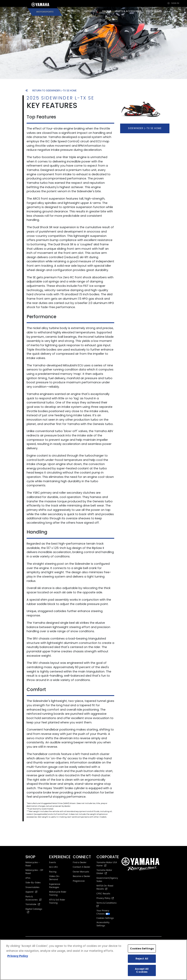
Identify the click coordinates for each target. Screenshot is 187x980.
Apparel (31, 892)
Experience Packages (55, 886)
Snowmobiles (32, 887)
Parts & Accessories (33, 898)
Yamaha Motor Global (104, 872)
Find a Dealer (80, 862)
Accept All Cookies (142, 970)
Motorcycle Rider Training (58, 893)
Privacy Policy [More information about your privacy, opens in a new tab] (18, 956)
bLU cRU (53, 867)
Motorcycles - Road (33, 864)
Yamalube (33, 904)
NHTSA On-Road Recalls (105, 887)
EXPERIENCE (91, 11)
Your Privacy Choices (103, 912)
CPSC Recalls (103, 894)
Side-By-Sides (33, 883)
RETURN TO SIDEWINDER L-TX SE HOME (51, 90)
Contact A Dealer (81, 867)
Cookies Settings (105, 918)
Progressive (79, 881)
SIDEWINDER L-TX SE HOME (145, 128)
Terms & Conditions (107, 904)
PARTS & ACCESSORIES (129, 11)
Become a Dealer (81, 876)
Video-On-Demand (55, 878)
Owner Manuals (81, 872)
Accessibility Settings (103, 924)
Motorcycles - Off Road (34, 872)
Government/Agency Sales (107, 880)
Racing (53, 872)
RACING (107, 11)
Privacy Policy (105, 898)
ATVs (28, 878)
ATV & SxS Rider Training (57, 901)
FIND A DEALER (154, 11)
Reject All (142, 959)
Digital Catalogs (34, 910)
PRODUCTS (74, 11)
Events (53, 862)
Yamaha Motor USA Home (107, 864)
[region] (93, 960)
